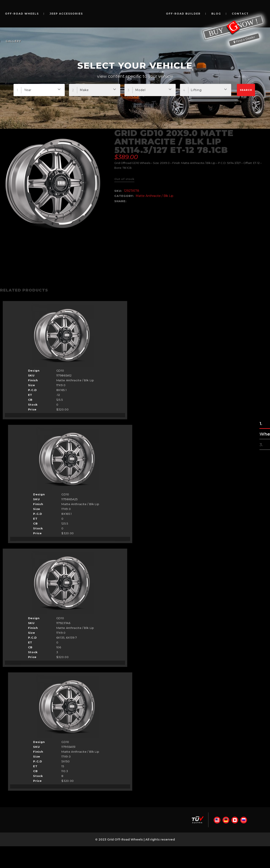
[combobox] (39, 90)
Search (246, 90)
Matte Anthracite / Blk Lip (155, 196)
